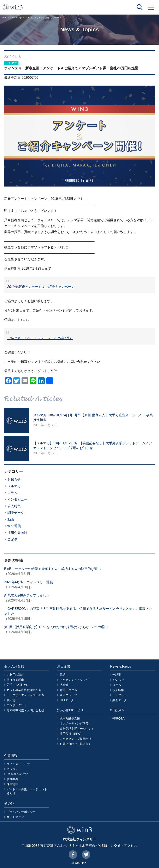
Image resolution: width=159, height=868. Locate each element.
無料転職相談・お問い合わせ (25, 710)
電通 (63, 675)
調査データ (16, 513)
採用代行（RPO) (71, 734)
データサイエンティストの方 (25, 695)
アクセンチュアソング (74, 680)
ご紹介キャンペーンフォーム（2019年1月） (40, 338)
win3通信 (14, 526)
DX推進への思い (17, 774)
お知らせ (14, 479)
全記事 (12, 539)
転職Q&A (118, 718)
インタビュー (17, 499)
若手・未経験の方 (18, 685)
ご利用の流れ (15, 675)
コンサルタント (17, 705)
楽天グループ (68, 695)
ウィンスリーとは (18, 764)
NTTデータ (67, 700)
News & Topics (17, 18)
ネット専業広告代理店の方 (24, 690)
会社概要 (12, 779)
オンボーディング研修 (74, 723)
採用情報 (12, 784)
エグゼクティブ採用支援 (76, 739)
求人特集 (14, 506)
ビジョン (12, 769)
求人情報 (12, 700)
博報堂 (64, 685)
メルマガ (11, 63)
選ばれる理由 (15, 680)
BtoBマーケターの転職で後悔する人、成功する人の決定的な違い (52, 569)
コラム (12, 493)
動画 (11, 519)
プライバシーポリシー (21, 812)
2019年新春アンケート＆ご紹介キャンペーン (41, 287)
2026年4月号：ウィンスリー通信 (29, 582)
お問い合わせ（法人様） (76, 744)
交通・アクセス (125, 846)
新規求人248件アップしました (27, 595)
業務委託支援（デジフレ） (77, 729)
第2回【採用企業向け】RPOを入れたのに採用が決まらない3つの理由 (56, 627)
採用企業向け (17, 533)
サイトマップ (15, 817)
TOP (4, 18)
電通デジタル (68, 690)
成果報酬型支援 (70, 718)
